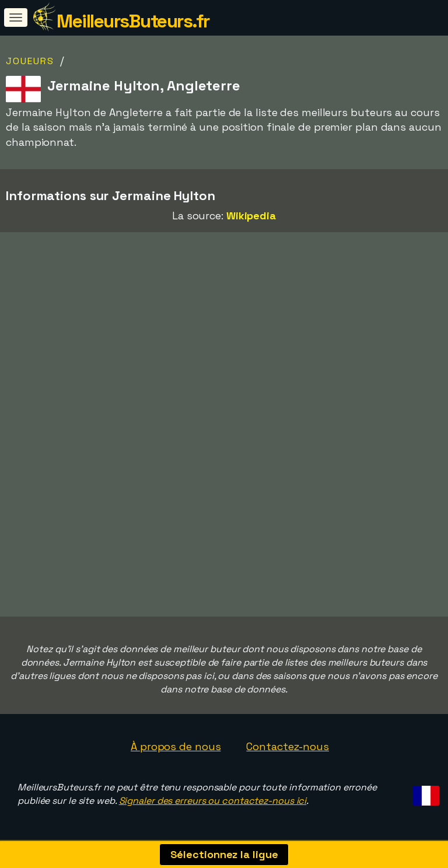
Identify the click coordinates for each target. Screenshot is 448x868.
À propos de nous (176, 746)
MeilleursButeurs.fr (133, 21)
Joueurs (30, 61)
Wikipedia (251, 216)
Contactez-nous (288, 746)
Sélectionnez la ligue (224, 854)
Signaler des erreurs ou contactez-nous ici (213, 801)
